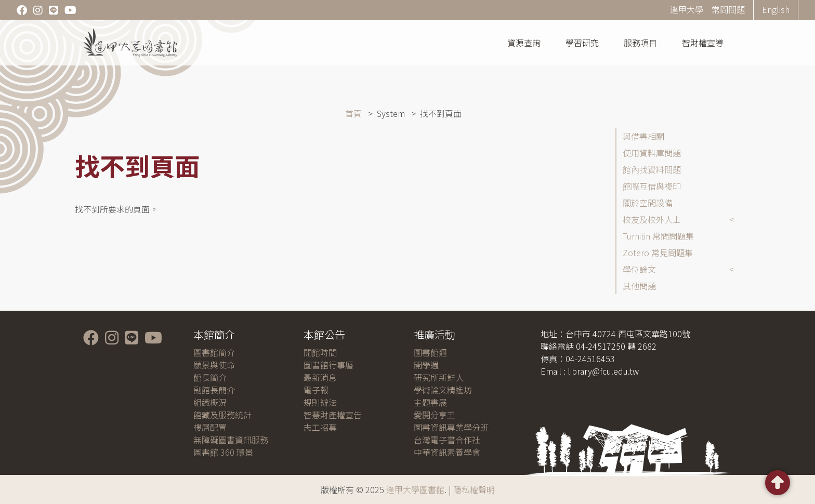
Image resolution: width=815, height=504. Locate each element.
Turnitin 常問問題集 (658, 236)
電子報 (316, 390)
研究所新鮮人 (439, 377)
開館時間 (320, 352)
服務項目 (640, 43)
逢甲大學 (687, 9)
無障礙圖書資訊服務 (231, 440)
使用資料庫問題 (652, 153)
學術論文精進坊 (443, 390)
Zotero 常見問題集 (658, 253)
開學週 (426, 365)
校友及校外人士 (652, 219)
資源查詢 (524, 43)
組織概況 (210, 402)
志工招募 (320, 427)
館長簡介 (210, 377)
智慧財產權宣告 (333, 415)
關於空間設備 (648, 203)
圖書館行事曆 (328, 365)
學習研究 (582, 43)
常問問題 (728, 9)
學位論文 (639, 269)
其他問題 (639, 286)
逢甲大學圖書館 (415, 489)
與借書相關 (643, 136)
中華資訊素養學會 (447, 452)
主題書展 (430, 402)
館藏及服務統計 (222, 415)
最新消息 (320, 377)
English (776, 9)
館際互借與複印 (652, 186)
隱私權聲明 (474, 489)
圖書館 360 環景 (223, 452)
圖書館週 (430, 352)
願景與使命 (214, 365)
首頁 (353, 113)
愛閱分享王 (435, 415)
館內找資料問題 (652, 169)
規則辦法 (320, 402)
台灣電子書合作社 (447, 440)
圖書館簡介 (214, 352)
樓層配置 (210, 427)
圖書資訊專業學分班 (451, 427)
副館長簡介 (214, 390)
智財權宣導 (703, 43)
